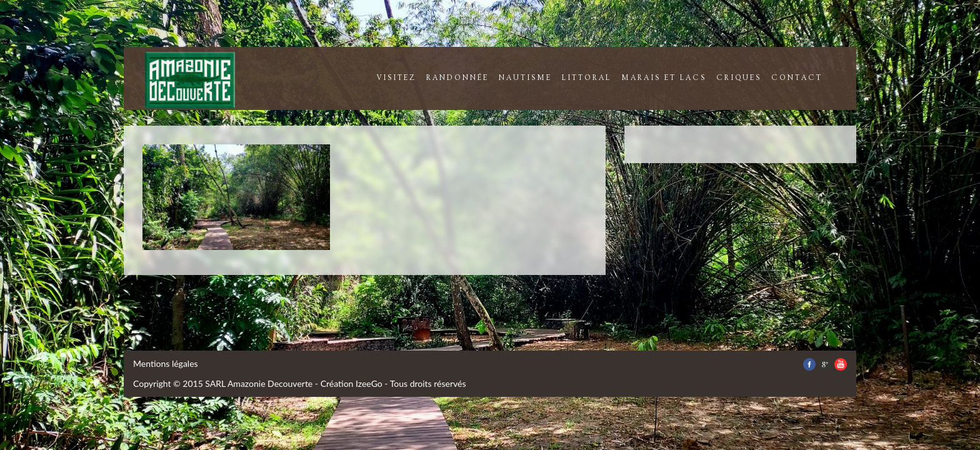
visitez (396, 78)
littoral (587, 78)
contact (797, 78)
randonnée (457, 78)
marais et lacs (664, 78)
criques (739, 78)
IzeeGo (369, 383)
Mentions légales (166, 363)
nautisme (525, 78)
